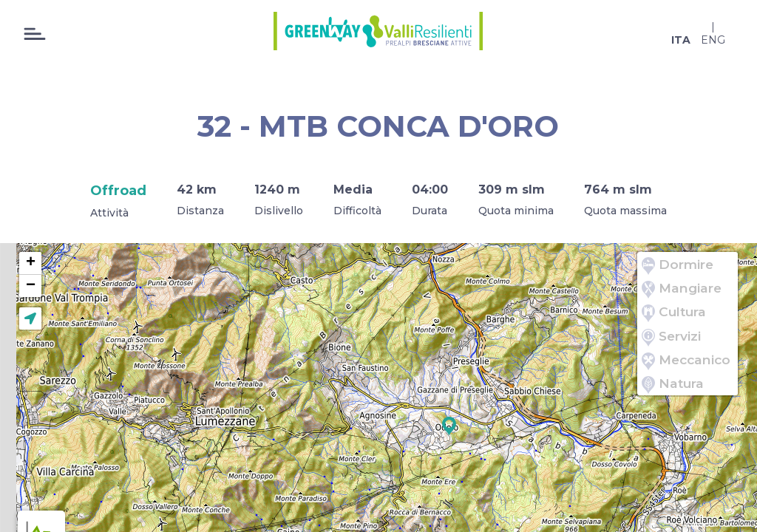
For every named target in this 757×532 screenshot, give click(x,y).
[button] (449, 426)
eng (713, 40)
